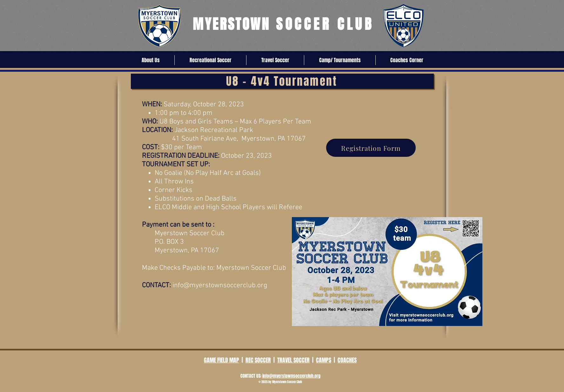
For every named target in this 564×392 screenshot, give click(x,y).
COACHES (347, 360)
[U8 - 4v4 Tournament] (282, 81)
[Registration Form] (371, 148)
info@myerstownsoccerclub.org (220, 286)
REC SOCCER (258, 360)
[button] (151, 60)
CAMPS (324, 360)
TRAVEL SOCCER (293, 360)
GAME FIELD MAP (222, 360)
